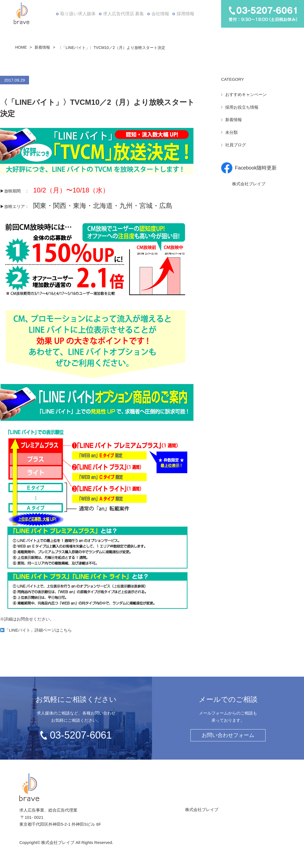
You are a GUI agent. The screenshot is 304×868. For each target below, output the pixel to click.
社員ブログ (236, 145)
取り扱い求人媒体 (77, 14)
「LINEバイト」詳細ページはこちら (36, 630)
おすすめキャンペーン (246, 94)
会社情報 (160, 14)
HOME (21, 47)
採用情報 (186, 14)
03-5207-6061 (81, 735)
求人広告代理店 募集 (122, 14)
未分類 (231, 132)
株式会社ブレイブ (249, 184)
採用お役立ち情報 (242, 107)
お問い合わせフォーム (228, 735)
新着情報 (42, 47)
